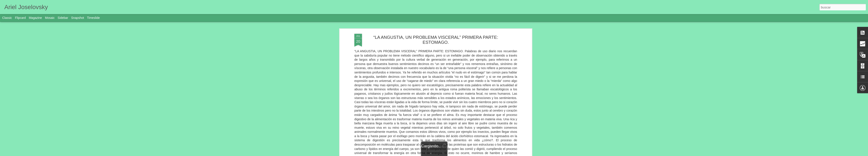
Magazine (35, 18)
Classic (7, 18)
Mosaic (50, 18)
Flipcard (20, 18)
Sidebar (63, 18)
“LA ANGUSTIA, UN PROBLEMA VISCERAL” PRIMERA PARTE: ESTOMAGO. (436, 40)
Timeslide (93, 18)
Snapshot (78, 18)
